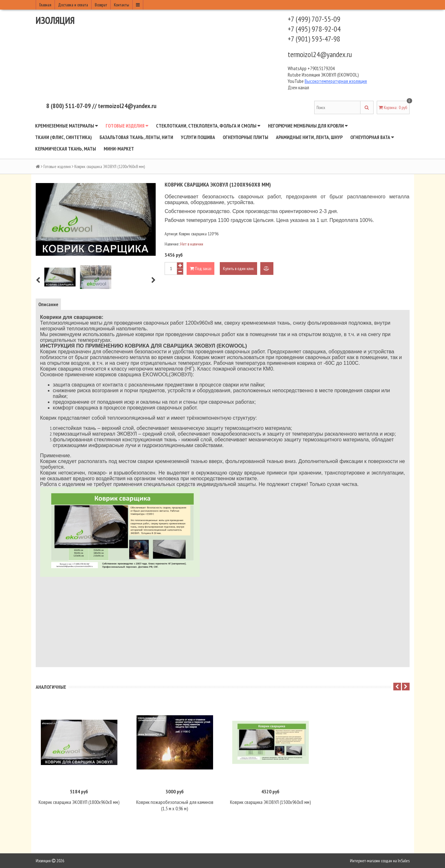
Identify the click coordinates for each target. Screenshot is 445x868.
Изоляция (55, 20)
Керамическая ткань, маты (66, 149)
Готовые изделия (127, 126)
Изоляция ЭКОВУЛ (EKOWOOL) (330, 75)
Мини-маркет (119, 149)
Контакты (122, 5)
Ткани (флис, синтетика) (63, 137)
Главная (45, 5)
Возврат (101, 5)
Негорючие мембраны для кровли (308, 126)
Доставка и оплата (73, 5)
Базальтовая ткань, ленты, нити (136, 137)
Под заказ (200, 268)
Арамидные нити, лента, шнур (309, 137)
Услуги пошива (198, 137)
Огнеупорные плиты (245, 137)
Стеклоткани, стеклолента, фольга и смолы (208, 126)
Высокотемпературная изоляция (336, 81)
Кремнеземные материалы (67, 126)
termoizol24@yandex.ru (320, 54)
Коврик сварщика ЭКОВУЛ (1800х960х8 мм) (79, 802)
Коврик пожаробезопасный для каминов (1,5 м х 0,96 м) (175, 805)
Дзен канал (299, 87)
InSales (404, 861)
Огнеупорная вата (372, 137)
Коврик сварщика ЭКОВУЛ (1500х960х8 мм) (271, 802)
